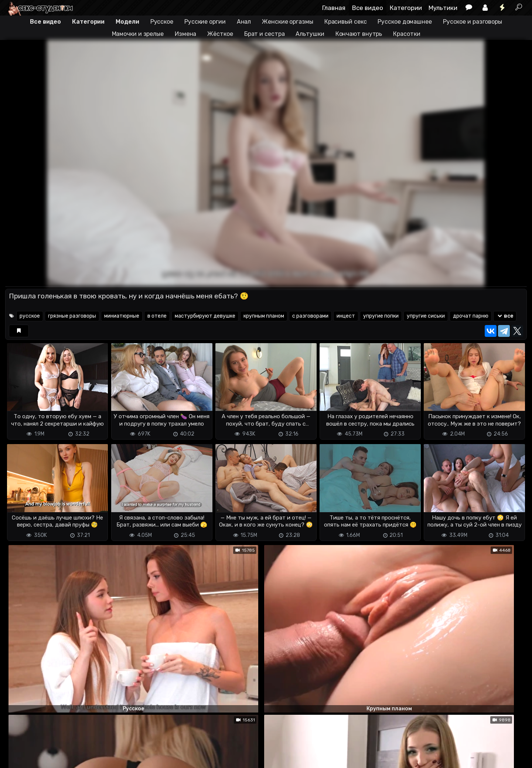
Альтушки (310, 34)
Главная (334, 8)
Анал (244, 22)
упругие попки (381, 316)
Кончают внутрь (359, 34)
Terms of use (43, 758)
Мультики (443, 8)
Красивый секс (346, 22)
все (505, 316)
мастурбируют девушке (205, 316)
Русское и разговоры (473, 22)
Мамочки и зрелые (138, 34)
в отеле (157, 316)
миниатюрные (122, 316)
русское (30, 316)
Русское (162, 22)
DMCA (17, 758)
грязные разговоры (72, 316)
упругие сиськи (426, 316)
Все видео (368, 8)
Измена (185, 34)
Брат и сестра (265, 34)
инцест (346, 316)
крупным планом (264, 316)
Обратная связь (82, 758)
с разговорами (310, 316)
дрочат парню (471, 316)
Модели (127, 22)
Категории (406, 8)
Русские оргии (205, 22)
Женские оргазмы (288, 22)
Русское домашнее (405, 22)
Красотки (407, 34)
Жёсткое (220, 34)
